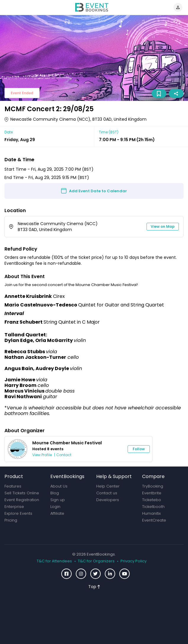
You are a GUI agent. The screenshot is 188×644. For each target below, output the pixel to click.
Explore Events (18, 513)
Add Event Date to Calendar (98, 191)
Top (94, 587)
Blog (55, 493)
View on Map (163, 226)
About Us (59, 486)
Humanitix (151, 513)
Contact (64, 455)
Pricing (11, 520)
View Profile (42, 455)
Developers (108, 500)
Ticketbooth (153, 507)
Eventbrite (152, 493)
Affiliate (57, 513)
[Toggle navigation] (9, 7)
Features (13, 486)
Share (176, 94)
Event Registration (22, 500)
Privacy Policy (134, 561)
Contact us (107, 493)
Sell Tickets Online (22, 493)
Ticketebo (152, 500)
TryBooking (153, 486)
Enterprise (14, 507)
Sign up (58, 500)
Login (55, 507)
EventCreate (154, 520)
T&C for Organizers (96, 561)
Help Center (108, 486)
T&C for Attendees (54, 561)
